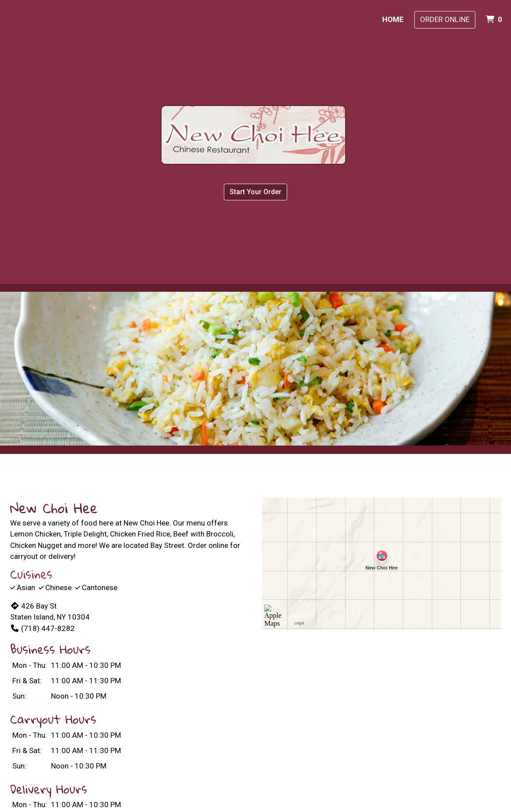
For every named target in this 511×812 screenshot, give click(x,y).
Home (393, 19)
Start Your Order (255, 192)
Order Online (445, 19)
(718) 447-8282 (42, 628)
